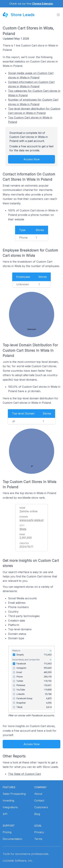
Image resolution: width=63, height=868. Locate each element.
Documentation (12, 839)
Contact (39, 800)
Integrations (10, 807)
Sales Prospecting (14, 794)
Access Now (32, 159)
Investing (8, 800)
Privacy (39, 832)
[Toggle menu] (58, 15)
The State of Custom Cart (24, 774)
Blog (37, 814)
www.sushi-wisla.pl (32, 520)
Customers (41, 807)
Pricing (7, 832)
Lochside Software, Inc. (18, 861)
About (38, 794)
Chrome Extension (43, 4)
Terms (38, 839)
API (5, 814)
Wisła (23, 529)
